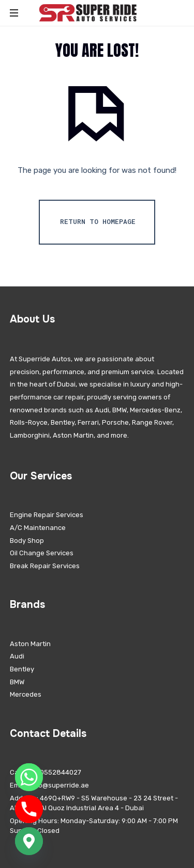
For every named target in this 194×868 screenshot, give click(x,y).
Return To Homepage (98, 221)
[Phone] (29, 809)
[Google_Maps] (29, 841)
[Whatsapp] (29, 777)
